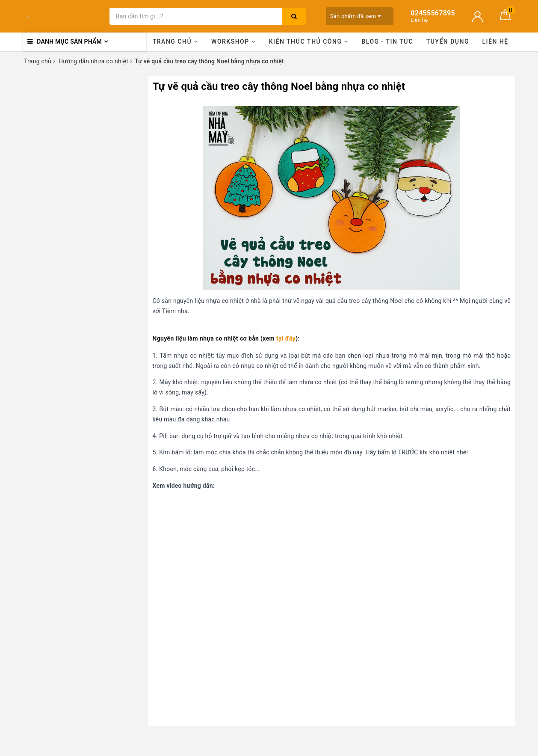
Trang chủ (176, 42)
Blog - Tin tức (387, 42)
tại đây (286, 338)
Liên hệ (495, 42)
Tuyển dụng (448, 42)
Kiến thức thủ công (309, 42)
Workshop (234, 42)
